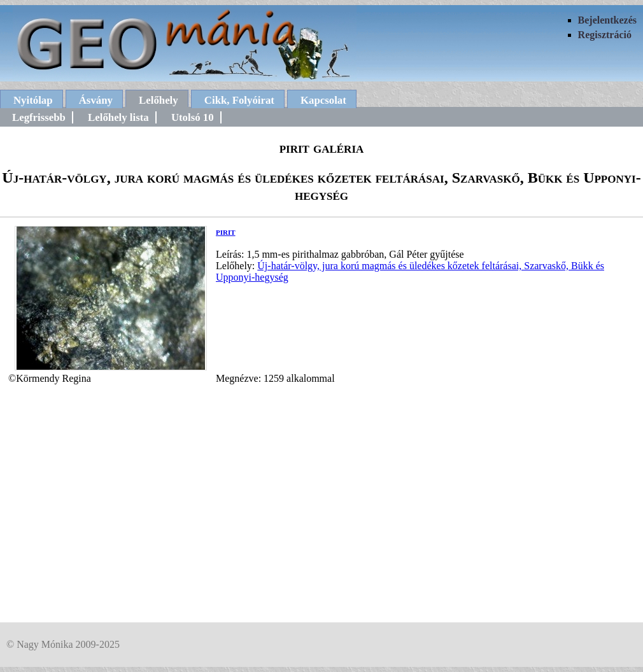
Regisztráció (605, 35)
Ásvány (96, 100)
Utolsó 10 (193, 117)
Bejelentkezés (607, 20)
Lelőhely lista (118, 117)
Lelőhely (159, 100)
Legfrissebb (39, 117)
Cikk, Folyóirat (239, 100)
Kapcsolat (323, 100)
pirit (226, 231)
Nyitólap (33, 100)
